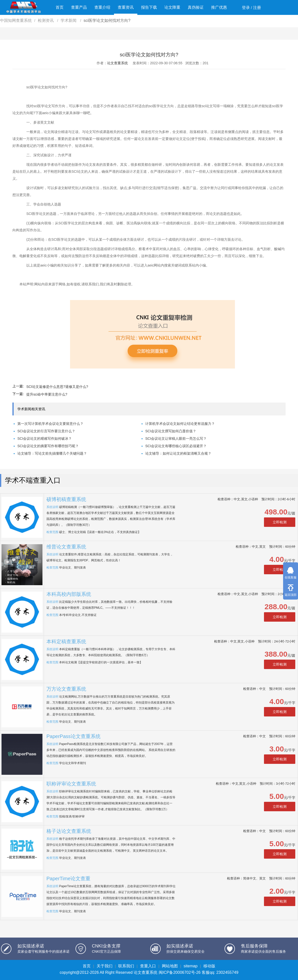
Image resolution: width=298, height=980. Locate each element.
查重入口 (148, 966)
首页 (60, 7)
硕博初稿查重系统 (66, 499)
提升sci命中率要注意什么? (47, 394)
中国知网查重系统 (16, 20)
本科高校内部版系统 (69, 594)
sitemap (190, 966)
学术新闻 (69, 20)
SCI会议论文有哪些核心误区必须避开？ (176, 446)
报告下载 (149, 7)
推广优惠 (219, 7)
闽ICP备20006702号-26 (180, 972)
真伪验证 (196, 7)
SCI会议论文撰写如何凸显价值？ (171, 431)
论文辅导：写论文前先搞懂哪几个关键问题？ (52, 453)
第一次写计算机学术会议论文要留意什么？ (50, 424)
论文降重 (172, 7)
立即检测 (280, 522)
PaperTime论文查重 (68, 879)
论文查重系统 (117, 63)
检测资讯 (46, 20)
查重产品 (79, 7)
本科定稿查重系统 (66, 642)
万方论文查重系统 (66, 689)
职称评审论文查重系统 (71, 784)
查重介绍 (102, 7)
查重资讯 (126, 7)
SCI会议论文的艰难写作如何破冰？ (45, 439)
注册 (257, 8)
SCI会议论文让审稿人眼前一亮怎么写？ (176, 439)
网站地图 (170, 966)
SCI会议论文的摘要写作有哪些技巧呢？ (48, 446)
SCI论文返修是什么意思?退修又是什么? (57, 387)
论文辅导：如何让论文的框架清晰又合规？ (178, 453)
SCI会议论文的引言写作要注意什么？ (46, 431)
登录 (246, 8)
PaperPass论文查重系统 (74, 736)
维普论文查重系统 (66, 547)
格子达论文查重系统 (69, 831)
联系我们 (126, 966)
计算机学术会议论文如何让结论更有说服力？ (180, 424)
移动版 (209, 966)
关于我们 (105, 966)
